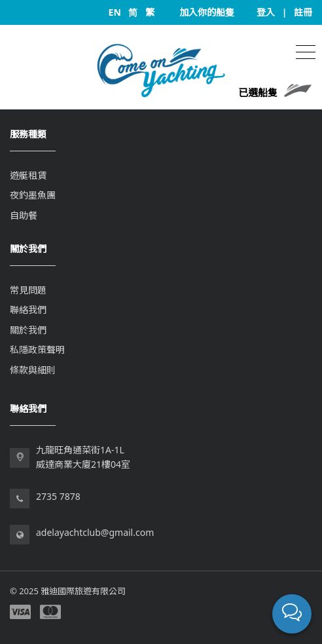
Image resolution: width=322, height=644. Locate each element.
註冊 (303, 12)
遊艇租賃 (28, 175)
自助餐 (24, 215)
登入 (266, 12)
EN (115, 12)
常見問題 (28, 290)
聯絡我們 (28, 310)
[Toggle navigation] (306, 51)
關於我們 (28, 330)
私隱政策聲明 (37, 350)
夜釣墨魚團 (33, 195)
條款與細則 (33, 370)
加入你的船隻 (207, 12)
